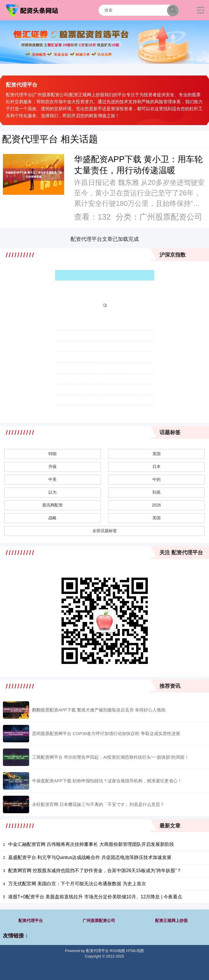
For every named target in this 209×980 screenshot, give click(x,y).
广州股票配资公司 (99, 921)
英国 (157, 454)
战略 (52, 518)
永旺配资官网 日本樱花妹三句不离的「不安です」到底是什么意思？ (98, 804)
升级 (52, 467)
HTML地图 (135, 951)
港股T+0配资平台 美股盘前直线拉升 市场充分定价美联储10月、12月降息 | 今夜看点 (95, 897)
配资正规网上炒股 (171, 921)
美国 (157, 518)
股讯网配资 (52, 505)
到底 (157, 492)
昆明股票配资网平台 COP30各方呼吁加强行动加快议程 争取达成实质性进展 (106, 733)
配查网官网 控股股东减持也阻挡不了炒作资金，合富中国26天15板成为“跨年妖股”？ (95, 871)
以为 (52, 492)
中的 (157, 479)
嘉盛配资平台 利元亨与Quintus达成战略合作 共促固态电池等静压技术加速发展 (90, 857)
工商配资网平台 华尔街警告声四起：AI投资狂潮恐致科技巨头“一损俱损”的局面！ (110, 757)
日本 (157, 467)
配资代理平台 (31, 921)
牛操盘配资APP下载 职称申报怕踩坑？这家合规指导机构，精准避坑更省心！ (107, 781)
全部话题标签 (105, 531)
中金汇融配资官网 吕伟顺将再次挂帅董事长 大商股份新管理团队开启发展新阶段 (91, 844)
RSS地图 (118, 951)
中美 (52, 479)
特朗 (52, 454)
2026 (156, 505)
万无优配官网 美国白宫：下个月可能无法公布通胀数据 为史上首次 (77, 884)
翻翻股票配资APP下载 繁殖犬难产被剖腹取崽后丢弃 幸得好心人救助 (99, 710)
